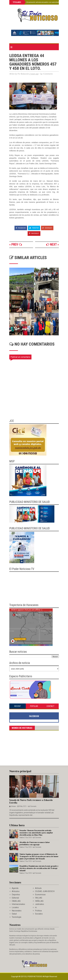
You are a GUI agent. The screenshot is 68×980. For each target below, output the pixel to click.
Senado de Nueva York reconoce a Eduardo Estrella (31, 801)
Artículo (38, 888)
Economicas (40, 895)
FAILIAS (39, 898)
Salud (14, 914)
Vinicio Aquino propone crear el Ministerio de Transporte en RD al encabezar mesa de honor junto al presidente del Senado (39, 856)
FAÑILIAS (39, 901)
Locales (15, 907)
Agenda (15, 888)
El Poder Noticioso (34, 977)
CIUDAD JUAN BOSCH (45, 891)
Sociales (39, 914)
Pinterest (34, 233)
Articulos (16, 891)
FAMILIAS (16, 901)
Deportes (16, 895)
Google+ (47, 228)
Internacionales (18, 904)
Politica (38, 911)
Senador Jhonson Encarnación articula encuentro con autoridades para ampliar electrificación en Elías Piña (36, 833)
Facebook (21, 228)
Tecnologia (16, 917)
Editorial (15, 898)
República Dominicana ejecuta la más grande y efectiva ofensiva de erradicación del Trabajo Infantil (39, 868)
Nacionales (17, 911)
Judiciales (40, 904)
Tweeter (34, 228)
